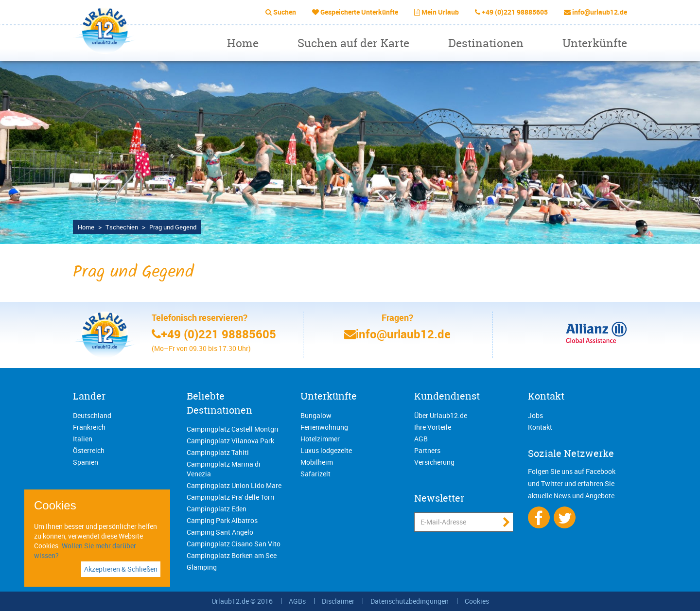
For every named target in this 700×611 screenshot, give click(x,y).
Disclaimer (338, 601)
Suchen (285, 12)
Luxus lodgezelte (326, 450)
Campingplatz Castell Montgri (233, 429)
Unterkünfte (595, 43)
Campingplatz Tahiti (218, 452)
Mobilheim (317, 462)
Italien (83, 439)
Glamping (202, 567)
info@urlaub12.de (600, 12)
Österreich (89, 450)
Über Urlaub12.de (441, 415)
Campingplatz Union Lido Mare (234, 485)
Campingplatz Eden (217, 509)
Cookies (477, 601)
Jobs (535, 415)
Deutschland (92, 415)
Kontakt (546, 396)
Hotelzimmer (320, 439)
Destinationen (486, 43)
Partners (427, 450)
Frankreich (89, 427)
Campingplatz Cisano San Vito (234, 544)
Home (243, 43)
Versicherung (434, 462)
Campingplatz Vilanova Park (230, 441)
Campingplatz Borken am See (232, 555)
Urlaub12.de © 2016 (242, 601)
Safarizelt (315, 474)
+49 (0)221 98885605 (515, 12)
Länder (89, 396)
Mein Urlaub (440, 12)
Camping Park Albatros (222, 520)
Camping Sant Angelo (220, 532)
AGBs (297, 601)
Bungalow (316, 415)
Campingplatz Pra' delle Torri (231, 497)
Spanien (86, 462)
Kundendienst (447, 396)
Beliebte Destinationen (219, 403)
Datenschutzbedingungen (410, 601)
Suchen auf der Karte (353, 43)
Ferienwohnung (324, 427)
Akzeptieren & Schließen (121, 569)
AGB (421, 439)
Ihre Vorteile (433, 427)
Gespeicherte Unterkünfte (359, 12)
